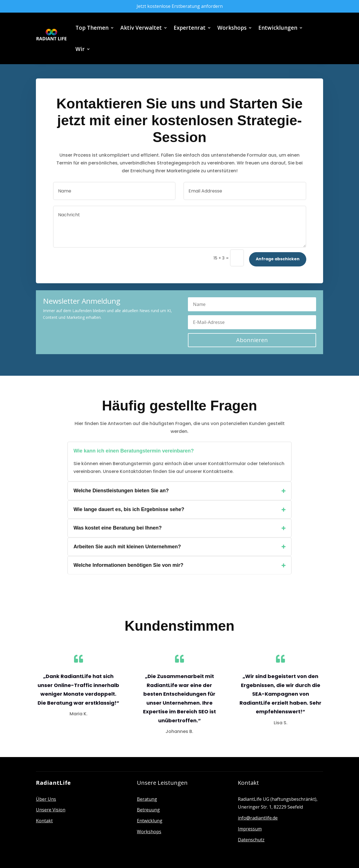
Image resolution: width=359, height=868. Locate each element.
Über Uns (46, 799)
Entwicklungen (278, 28)
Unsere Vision (51, 810)
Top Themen (92, 28)
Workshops (232, 28)
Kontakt (44, 821)
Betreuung (148, 810)
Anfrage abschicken (278, 259)
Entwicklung (150, 821)
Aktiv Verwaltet (141, 28)
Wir (80, 49)
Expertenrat (190, 28)
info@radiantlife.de (258, 818)
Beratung (147, 799)
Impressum (250, 829)
